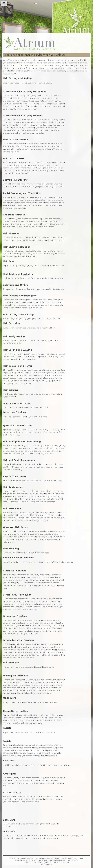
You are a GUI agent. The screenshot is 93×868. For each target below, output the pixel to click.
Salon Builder (29, 862)
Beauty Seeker (64, 862)
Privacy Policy (46, 864)
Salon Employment (46, 862)
